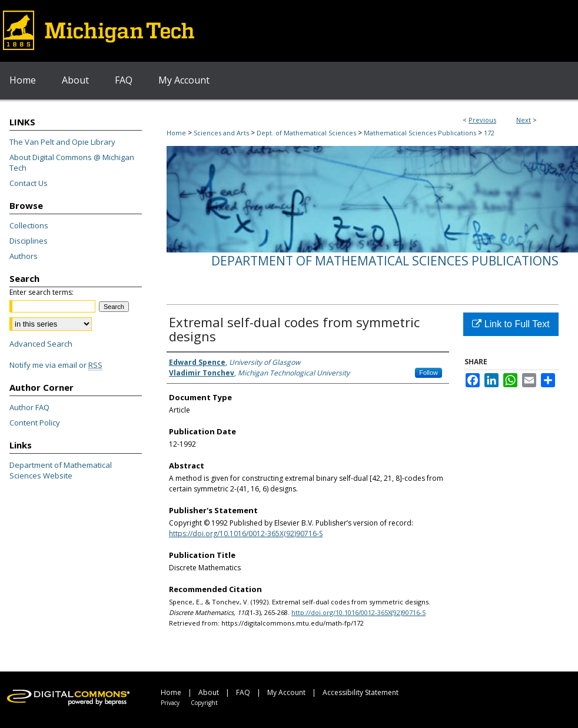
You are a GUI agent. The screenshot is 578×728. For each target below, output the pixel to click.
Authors (24, 256)
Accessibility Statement (361, 692)
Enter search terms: (41, 292)
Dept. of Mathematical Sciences (306, 133)
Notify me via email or (56, 365)
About (209, 692)
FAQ (243, 692)
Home (176, 133)
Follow (428, 373)
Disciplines (29, 241)
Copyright (204, 703)
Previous (482, 120)
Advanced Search (41, 344)
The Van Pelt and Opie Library (62, 142)
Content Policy (35, 423)
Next (524, 120)
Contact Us (29, 183)
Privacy (170, 703)
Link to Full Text (511, 324)
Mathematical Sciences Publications (420, 133)
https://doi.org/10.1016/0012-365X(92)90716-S (246, 533)
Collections (29, 225)
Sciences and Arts (221, 133)
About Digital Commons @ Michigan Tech (72, 162)
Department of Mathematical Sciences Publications (385, 261)
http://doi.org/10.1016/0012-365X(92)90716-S (358, 612)
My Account (286, 692)
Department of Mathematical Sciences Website (61, 470)
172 (489, 133)
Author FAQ (29, 407)
